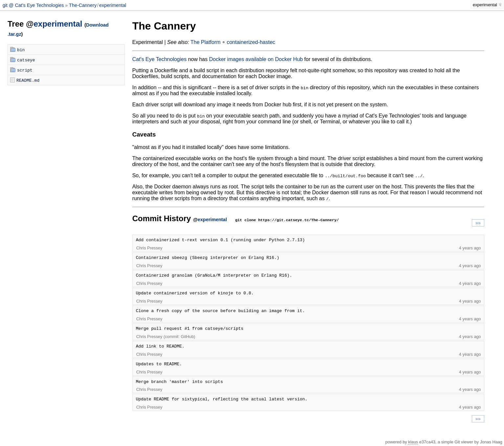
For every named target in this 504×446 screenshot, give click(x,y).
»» (478, 223)
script (25, 70)
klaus (413, 442)
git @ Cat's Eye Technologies (34, 5)
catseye (26, 60)
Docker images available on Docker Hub (256, 59)
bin (21, 50)
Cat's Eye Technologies (160, 59)
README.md (28, 80)
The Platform (206, 42)
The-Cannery (83, 5)
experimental (113, 5)
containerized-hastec (251, 42)
